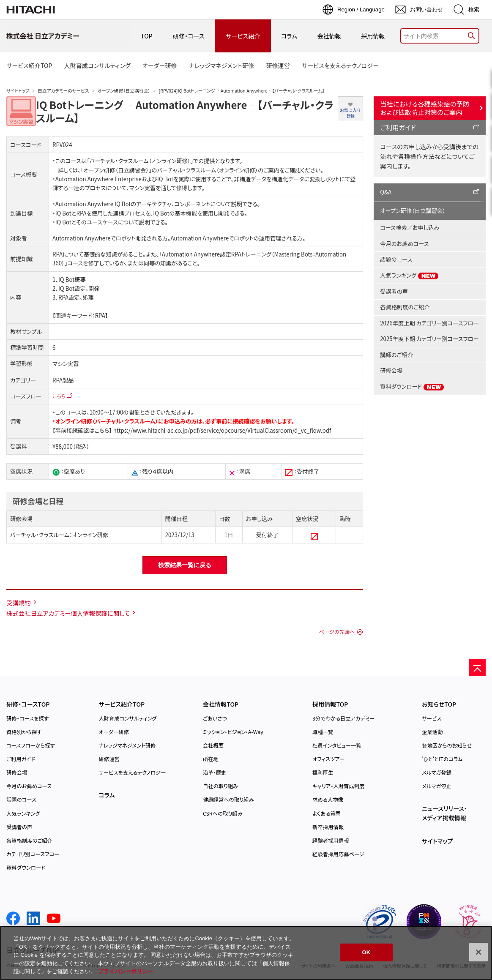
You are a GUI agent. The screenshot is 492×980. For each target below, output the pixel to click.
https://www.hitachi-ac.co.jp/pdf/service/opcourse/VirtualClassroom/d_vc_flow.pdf (221, 430)
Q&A (386, 192)
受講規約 (19, 602)
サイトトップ (18, 91)
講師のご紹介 (396, 355)
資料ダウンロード (412, 387)
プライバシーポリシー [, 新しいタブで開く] (126, 971)
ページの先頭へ (337, 632)
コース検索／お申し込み (410, 228)
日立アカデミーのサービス (63, 91)
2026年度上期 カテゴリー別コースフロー (429, 323)
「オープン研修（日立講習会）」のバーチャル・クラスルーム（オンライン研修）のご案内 (180, 170)
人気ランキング (409, 276)
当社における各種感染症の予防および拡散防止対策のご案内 (425, 108)
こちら (59, 396)
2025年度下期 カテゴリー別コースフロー (429, 339)
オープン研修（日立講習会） (124, 91)
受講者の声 (394, 291)
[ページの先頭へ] (477, 668)
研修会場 (391, 370)
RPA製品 (63, 380)
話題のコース (396, 259)
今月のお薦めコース (404, 244)
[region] (246, 953)
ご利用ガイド (398, 127)
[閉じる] (478, 952)
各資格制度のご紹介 (405, 307)
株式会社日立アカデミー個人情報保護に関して (68, 613)
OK (366, 952)
